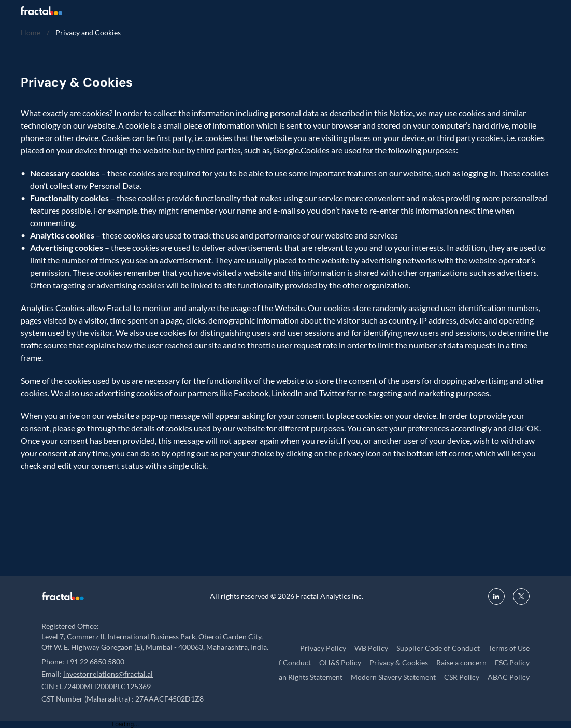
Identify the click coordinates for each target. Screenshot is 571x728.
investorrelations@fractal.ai (108, 674)
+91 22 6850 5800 (95, 661)
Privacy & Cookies (399, 662)
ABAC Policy (509, 677)
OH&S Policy (340, 662)
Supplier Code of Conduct (438, 648)
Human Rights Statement (303, 677)
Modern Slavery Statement (393, 677)
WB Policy (371, 648)
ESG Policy (512, 662)
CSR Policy (462, 677)
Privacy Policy (323, 648)
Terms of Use (509, 648)
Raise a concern (461, 662)
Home (31, 32)
